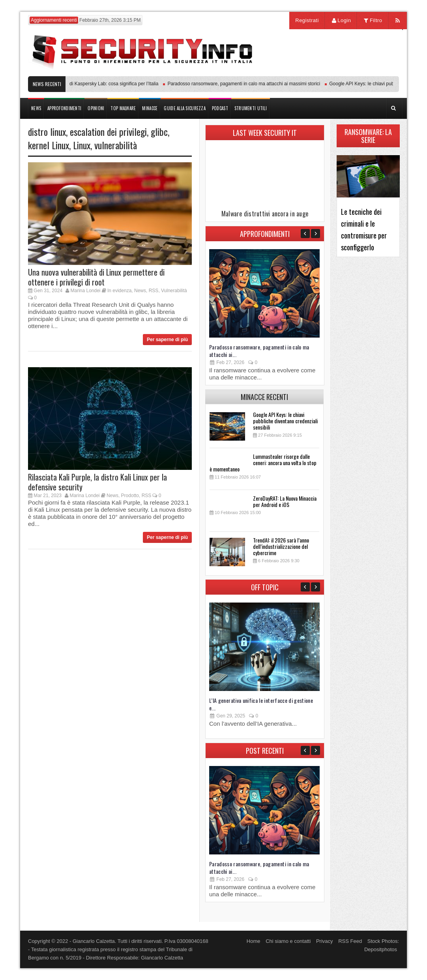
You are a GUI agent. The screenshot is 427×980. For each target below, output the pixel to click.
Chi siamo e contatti (288, 941)
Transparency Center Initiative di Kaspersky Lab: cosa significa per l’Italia (84, 84)
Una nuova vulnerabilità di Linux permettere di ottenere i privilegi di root (96, 277)
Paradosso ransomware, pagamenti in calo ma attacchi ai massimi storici (246, 84)
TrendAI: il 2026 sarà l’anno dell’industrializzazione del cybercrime (281, 546)
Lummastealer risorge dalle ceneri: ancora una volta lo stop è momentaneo (263, 463)
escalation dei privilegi (108, 131)
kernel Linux (49, 145)
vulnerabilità (116, 145)
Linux (82, 145)
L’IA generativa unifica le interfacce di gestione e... (261, 704)
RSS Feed (350, 941)
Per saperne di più (167, 340)
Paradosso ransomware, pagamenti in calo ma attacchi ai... (259, 351)
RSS (154, 291)
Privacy (325, 941)
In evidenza (119, 291)
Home (254, 941)
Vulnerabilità (174, 291)
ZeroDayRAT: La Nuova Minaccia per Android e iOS (285, 501)
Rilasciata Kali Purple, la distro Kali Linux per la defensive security (97, 482)
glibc (159, 131)
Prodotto (130, 496)
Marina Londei (85, 291)
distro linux (47, 131)
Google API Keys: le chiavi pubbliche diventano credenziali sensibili (285, 421)
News (140, 291)
